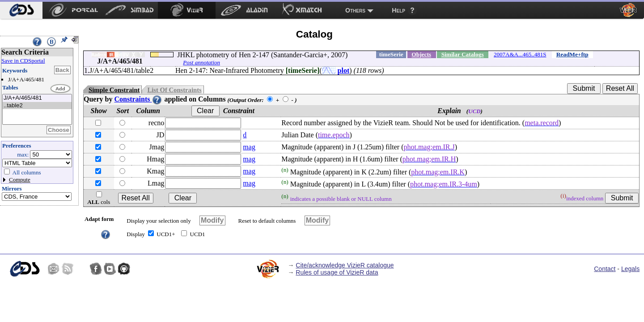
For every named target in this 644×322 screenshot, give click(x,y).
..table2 (37, 106)
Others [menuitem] (355, 10)
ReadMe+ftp (572, 54)
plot (344, 70)
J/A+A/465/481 (37, 98)
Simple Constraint (114, 90)
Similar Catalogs (463, 54)
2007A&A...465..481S (520, 54)
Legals (630, 269)
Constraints (138, 99)
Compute (20, 180)
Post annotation (201, 62)
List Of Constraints (174, 90)
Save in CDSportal (23, 61)
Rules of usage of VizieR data (337, 272)
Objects (421, 54)
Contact (605, 269)
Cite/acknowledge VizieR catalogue (345, 265)
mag (249, 147)
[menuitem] (21, 10)
